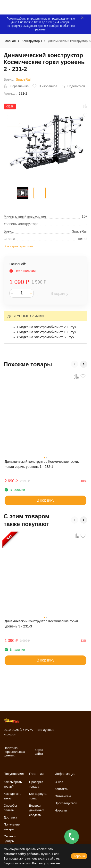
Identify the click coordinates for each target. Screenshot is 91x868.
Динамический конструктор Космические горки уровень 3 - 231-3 (41, 624)
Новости (61, 810)
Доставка (10, 817)
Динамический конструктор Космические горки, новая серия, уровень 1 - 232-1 (42, 464)
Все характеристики (18, 246)
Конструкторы (32, 41)
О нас (59, 782)
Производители (66, 803)
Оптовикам (63, 796)
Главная (10, 41)
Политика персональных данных (14, 752)
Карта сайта (39, 752)
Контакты (61, 789)
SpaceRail (24, 79)
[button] (74, 364)
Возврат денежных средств (37, 810)
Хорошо (79, 856)
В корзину (59, 294)
